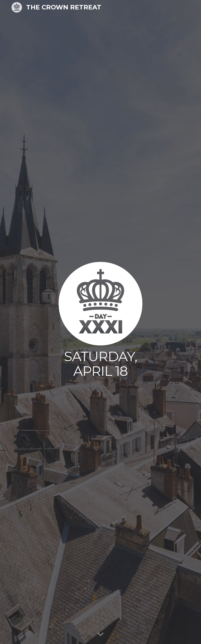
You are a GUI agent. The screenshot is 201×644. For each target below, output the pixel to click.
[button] (100, 635)
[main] (100, 364)
